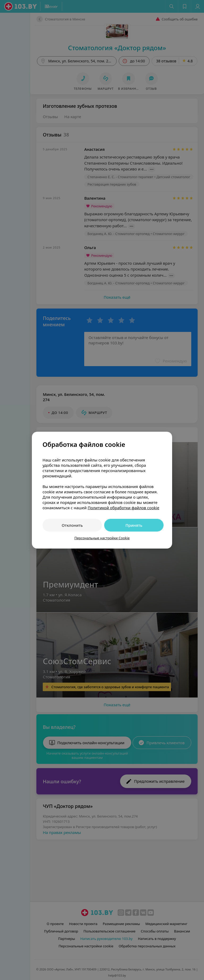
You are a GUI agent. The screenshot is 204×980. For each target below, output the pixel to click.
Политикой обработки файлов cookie (124, 508)
